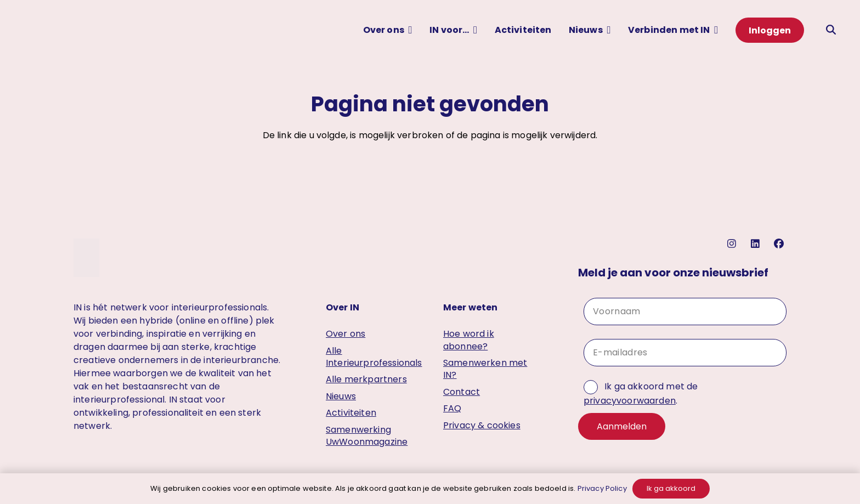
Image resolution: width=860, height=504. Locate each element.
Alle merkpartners (366, 379)
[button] (408, 30)
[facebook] (780, 244)
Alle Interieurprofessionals (374, 357)
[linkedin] (757, 244)
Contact (462, 392)
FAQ (452, 408)
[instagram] (733, 244)
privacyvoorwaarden (630, 401)
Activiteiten (351, 413)
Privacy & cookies (482, 425)
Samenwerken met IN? (485, 369)
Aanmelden (622, 426)
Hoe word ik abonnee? (469, 340)
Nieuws (341, 396)
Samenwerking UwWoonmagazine (367, 436)
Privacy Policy (602, 488)
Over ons (346, 334)
